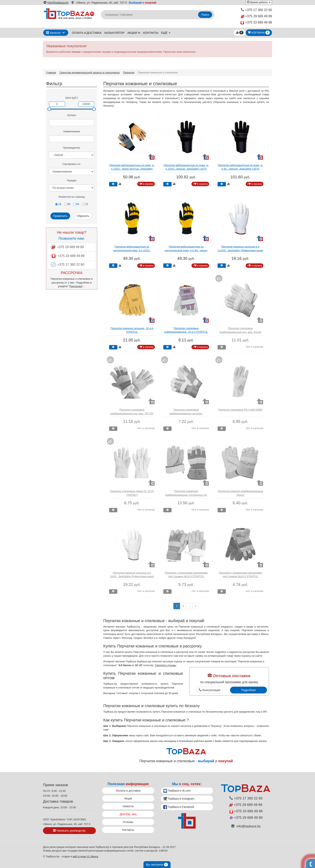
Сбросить (83, 216)
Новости (128, 806)
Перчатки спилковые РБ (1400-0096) (240, 410)
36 (67, 204)
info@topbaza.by (56, 3)
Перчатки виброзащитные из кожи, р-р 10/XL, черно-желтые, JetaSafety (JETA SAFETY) (132, 169)
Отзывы (128, 822)
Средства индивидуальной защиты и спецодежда (90, 72)
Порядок (72, 181)
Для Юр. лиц (128, 814)
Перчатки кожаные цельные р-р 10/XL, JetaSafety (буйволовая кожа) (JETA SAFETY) (132, 576)
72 (85, 204)
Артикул (72, 115)
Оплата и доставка (87, 33)
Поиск (205, 15)
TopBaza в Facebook (179, 807)
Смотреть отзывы (166, 665)
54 (76, 204)
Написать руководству (69, 831)
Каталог (54, 33)
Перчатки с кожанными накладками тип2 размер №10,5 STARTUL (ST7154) (240, 576)
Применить (60, 216)
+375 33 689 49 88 (256, 23)
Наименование (72, 131)
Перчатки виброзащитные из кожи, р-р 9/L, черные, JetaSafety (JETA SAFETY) (240, 169)
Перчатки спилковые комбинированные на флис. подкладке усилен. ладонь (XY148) (186, 413)
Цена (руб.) (72, 98)
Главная (51, 72)
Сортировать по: (72, 164)
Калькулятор (115, 33)
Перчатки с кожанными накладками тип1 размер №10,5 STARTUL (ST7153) (186, 576)
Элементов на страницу (72, 197)
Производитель (72, 148)
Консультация (210, 690)
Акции (128, 798)
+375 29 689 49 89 (256, 16)
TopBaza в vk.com (177, 791)
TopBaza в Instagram (179, 799)
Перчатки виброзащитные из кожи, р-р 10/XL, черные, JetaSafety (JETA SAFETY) (186, 169)
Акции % (134, 33)
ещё (166, 33)
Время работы (259, 2)
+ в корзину (146, 184)
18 (58, 204)
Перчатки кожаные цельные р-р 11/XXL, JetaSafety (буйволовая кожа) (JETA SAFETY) (240, 250)
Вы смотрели (157, 865)
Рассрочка (76, 286)
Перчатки (129, 72)
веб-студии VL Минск (85, 856)
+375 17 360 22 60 (256, 10)
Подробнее (249, 690)
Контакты (151, 33)
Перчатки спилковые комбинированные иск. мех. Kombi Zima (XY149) (240, 332)
